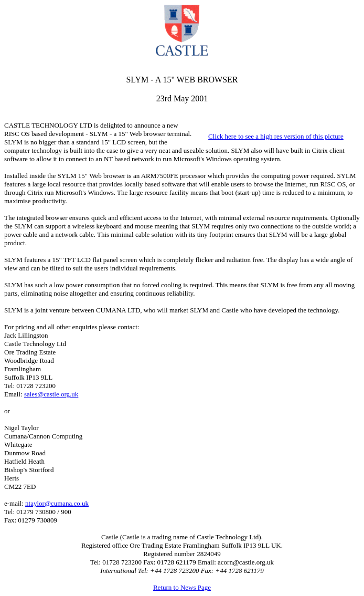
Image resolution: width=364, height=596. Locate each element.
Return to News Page (182, 587)
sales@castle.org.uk (51, 394)
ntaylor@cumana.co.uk (57, 503)
